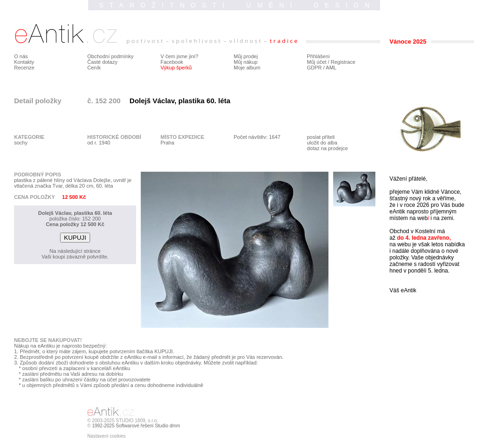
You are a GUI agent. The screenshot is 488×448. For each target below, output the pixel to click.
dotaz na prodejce (327, 148)
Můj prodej (246, 56)
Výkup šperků (176, 68)
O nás (21, 56)
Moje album (247, 68)
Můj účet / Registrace (331, 62)
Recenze (24, 68)
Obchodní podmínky (110, 56)
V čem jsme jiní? (179, 56)
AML (331, 68)
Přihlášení (318, 56)
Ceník (94, 68)
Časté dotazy (102, 62)
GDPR (314, 68)
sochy (21, 143)
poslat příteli (321, 137)
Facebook (172, 62)
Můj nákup (246, 62)
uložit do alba (322, 143)
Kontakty (24, 62)
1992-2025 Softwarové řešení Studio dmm (136, 426)
